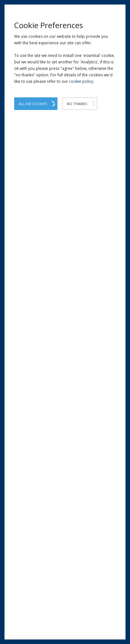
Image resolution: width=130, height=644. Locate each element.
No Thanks (77, 104)
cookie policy (81, 81)
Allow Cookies (33, 104)
